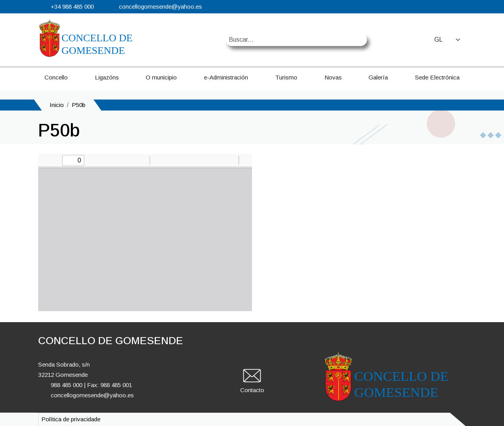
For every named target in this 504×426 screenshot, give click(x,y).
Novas (333, 77)
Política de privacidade (71, 419)
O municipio (161, 77)
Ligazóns (107, 77)
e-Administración (226, 77)
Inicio (57, 105)
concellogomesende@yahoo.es (160, 6)
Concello (56, 77)
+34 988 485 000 (72, 6)
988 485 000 (67, 385)
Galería (378, 77)
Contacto (252, 390)
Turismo (286, 77)
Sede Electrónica (437, 77)
